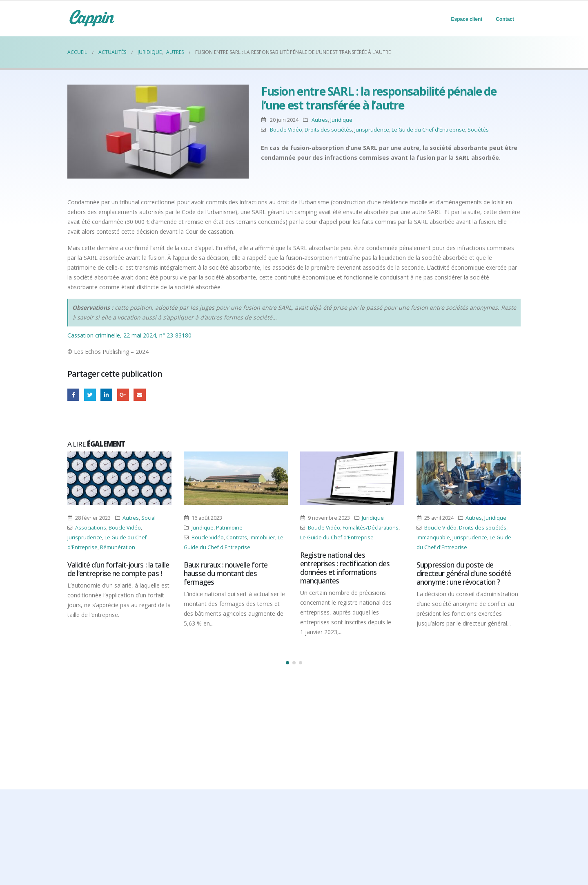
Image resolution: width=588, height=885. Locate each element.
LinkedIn (106, 394)
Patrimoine (229, 528)
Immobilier (262, 537)
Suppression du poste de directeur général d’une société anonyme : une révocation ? (464, 573)
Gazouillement (90, 394)
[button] (287, 663)
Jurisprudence (372, 130)
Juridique (341, 120)
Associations (91, 528)
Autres (320, 120)
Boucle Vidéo (286, 130)
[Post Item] (119, 478)
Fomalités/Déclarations (371, 528)
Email (139, 394)
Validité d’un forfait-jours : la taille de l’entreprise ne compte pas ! (118, 569)
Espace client (467, 19)
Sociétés (478, 130)
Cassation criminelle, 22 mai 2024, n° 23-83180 (129, 335)
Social (148, 518)
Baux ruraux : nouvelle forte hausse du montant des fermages (226, 573)
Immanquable (433, 537)
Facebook (73, 394)
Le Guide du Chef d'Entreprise (428, 130)
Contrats (237, 537)
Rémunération (118, 547)
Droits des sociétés (328, 130)
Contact (505, 19)
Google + (123, 394)
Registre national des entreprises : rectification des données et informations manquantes (345, 568)
